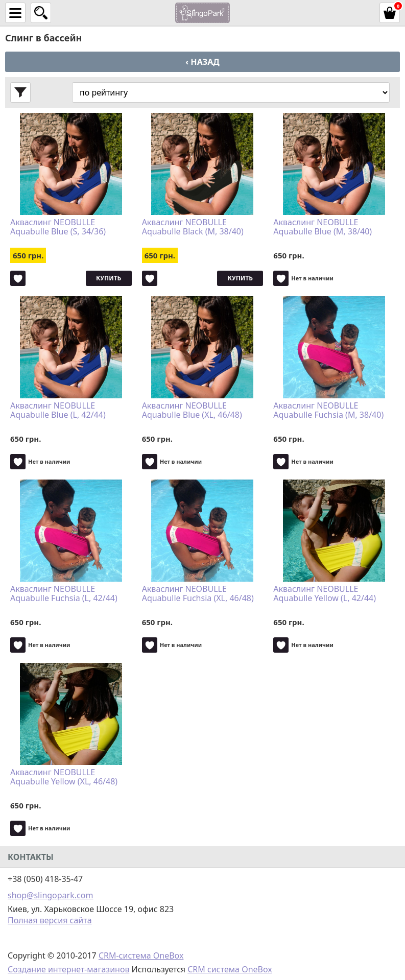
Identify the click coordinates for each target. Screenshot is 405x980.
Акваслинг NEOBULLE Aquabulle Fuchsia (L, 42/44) (64, 594)
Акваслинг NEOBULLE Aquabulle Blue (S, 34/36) (58, 227)
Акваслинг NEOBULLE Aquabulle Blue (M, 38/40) (323, 227)
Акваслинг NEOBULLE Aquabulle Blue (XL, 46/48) (192, 411)
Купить (109, 278)
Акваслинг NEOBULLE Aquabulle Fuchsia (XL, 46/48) (198, 594)
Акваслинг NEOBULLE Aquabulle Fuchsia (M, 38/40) (328, 411)
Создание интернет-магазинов (68, 969)
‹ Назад (202, 62)
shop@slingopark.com (50, 895)
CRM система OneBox (230, 969)
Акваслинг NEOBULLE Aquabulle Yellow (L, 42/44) (325, 594)
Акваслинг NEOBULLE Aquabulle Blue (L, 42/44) (58, 411)
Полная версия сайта (50, 920)
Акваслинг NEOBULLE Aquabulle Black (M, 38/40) (193, 227)
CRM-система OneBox (141, 955)
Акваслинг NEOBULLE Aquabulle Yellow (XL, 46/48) (64, 777)
